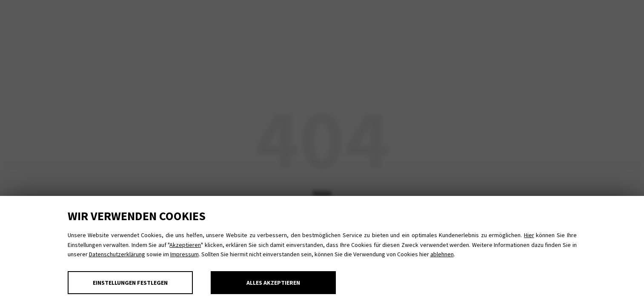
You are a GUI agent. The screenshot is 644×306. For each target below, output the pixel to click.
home (322, 193)
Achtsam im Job (217, 21)
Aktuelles (456, 21)
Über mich (516, 21)
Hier (529, 235)
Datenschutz (524, 12)
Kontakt (571, 21)
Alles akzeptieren (273, 283)
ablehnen (442, 254)
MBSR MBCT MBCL (130, 21)
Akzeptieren (185, 245)
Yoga (66, 21)
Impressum (185, 254)
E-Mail (585, 12)
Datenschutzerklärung (117, 254)
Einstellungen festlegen (130, 283)
